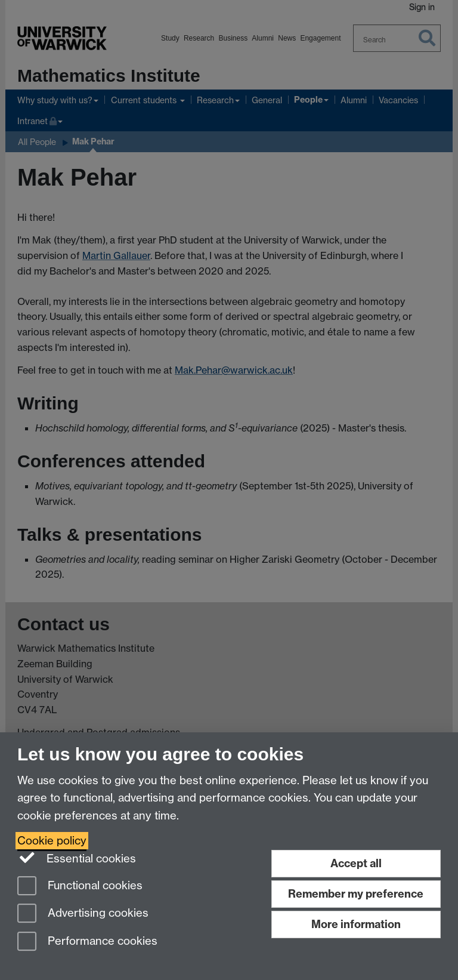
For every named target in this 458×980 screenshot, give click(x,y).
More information (356, 924)
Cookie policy (52, 841)
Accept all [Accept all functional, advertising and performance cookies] (356, 863)
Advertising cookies (83, 914)
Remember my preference (356, 894)
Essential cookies (77, 858)
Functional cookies (80, 887)
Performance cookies (87, 942)
